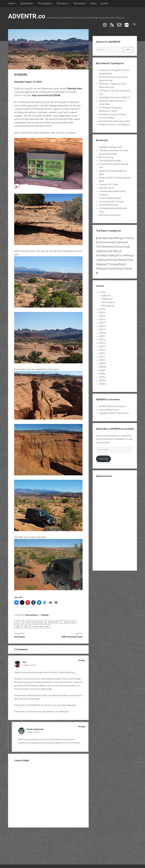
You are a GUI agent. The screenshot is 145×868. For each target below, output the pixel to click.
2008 (103, 365)
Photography (45, 3)
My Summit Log (106, 156)
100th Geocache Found (72, 635)
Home (11, 3)
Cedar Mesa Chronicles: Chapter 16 (115, 96)
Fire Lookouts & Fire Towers (111, 200)
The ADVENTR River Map (110, 159)
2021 (103, 321)
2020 (103, 324)
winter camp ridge (40, 625)
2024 (103, 311)
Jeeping (45, 613)
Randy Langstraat (35, 728)
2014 (103, 345)
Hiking (116, 249)
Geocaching (31, 613)
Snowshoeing (114, 267)
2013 (103, 348)
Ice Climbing (125, 254)
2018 (103, 331)
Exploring (121, 241)
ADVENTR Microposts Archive (112, 405)
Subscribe (103, 457)
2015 (103, 341)
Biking (118, 236)
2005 (103, 375)
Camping (129, 236)
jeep (18, 625)
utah (26, 625)
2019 (103, 328)
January (109, 304)
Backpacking (105, 236)
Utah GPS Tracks (107, 186)
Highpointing (103, 249)
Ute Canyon (20, 635)
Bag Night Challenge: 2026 (111, 145)
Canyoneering (105, 241)
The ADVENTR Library (109, 203)
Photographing (116, 262)
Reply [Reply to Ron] (83, 659)
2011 (103, 355)
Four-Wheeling (104, 245)
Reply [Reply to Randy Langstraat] (83, 725)
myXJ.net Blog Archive (109, 408)
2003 (103, 382)
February (109, 301)
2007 (103, 369)
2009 (103, 362)
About (93, 3)
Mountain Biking (116, 258)
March (108, 297)
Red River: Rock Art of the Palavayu (114, 123)
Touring (128, 267)
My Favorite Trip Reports (110, 213)
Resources (62, 3)
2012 (103, 352)
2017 (103, 335)
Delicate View (75, 87)
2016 (103, 338)
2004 (103, 379)
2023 (103, 314)
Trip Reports (26, 3)
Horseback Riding (106, 254)
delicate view (69, 620)
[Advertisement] (117, 522)
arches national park (34, 620)
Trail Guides (79, 3)
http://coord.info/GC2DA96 (46, 94)
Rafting (100, 267)
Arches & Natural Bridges (110, 196)
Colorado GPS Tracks (109, 183)
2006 (103, 372)
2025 (103, 307)
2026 (104, 290)
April (107, 294)
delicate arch (54, 620)
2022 (103, 318)
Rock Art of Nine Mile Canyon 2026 (114, 120)
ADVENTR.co (27, 16)
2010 (18, 620)
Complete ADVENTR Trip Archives (114, 411)
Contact (104, 3)
